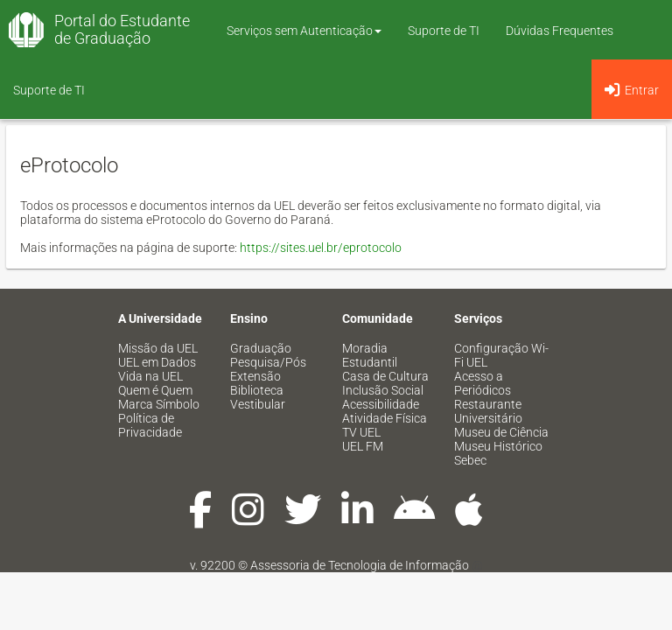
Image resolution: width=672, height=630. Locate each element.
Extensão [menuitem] (255, 376)
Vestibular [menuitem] (258, 404)
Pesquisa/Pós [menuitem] (268, 362)
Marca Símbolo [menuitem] (159, 404)
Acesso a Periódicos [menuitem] (483, 383)
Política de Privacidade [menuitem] (150, 425)
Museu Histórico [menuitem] (498, 446)
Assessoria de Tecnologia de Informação (360, 565)
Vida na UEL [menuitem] (150, 376)
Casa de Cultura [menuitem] (385, 376)
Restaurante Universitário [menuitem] (488, 411)
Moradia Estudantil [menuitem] (370, 355)
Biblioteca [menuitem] (257, 390)
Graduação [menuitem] (261, 348)
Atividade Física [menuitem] (385, 418)
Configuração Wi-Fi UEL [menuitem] (501, 355)
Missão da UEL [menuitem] (158, 348)
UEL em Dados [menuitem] (157, 362)
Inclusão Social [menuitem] (383, 390)
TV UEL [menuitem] (361, 432)
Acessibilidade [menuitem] (381, 404)
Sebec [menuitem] (470, 460)
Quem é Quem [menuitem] (155, 390)
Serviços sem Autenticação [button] (304, 31)
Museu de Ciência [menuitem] (501, 432)
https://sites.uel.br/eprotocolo (321, 248)
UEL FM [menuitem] (363, 446)
